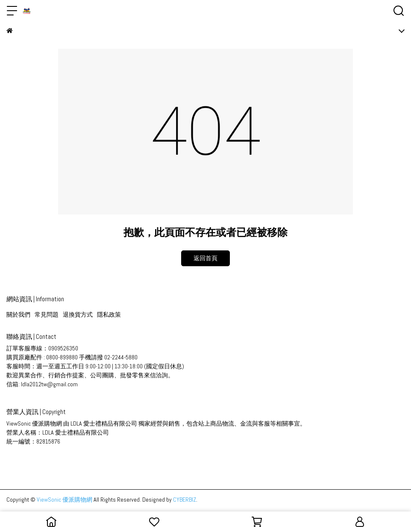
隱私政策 (109, 314)
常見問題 (47, 314)
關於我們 (18, 314)
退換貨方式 (78, 314)
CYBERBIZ (185, 500)
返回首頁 (205, 258)
